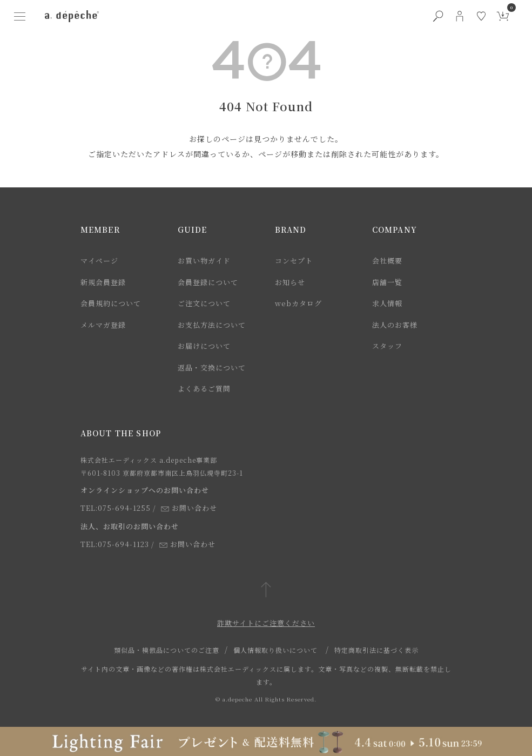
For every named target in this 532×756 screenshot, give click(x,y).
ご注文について (204, 303)
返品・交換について (212, 367)
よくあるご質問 (204, 389)
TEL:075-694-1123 (115, 544)
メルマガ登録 (103, 325)
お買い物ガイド (204, 261)
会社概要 (387, 261)
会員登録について (208, 282)
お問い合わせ (189, 508)
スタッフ (387, 346)
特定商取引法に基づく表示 (376, 650)
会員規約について (111, 303)
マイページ (99, 261)
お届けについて (204, 346)
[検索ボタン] (438, 16)
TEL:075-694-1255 (116, 508)
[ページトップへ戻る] (266, 590)
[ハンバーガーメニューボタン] (20, 16)
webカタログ (298, 303)
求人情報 (387, 303)
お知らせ (290, 282)
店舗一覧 (387, 282)
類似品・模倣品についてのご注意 (167, 650)
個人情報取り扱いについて (275, 650)
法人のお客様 (395, 325)
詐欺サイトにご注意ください (266, 623)
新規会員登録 (103, 282)
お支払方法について (212, 325)
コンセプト (294, 261)
